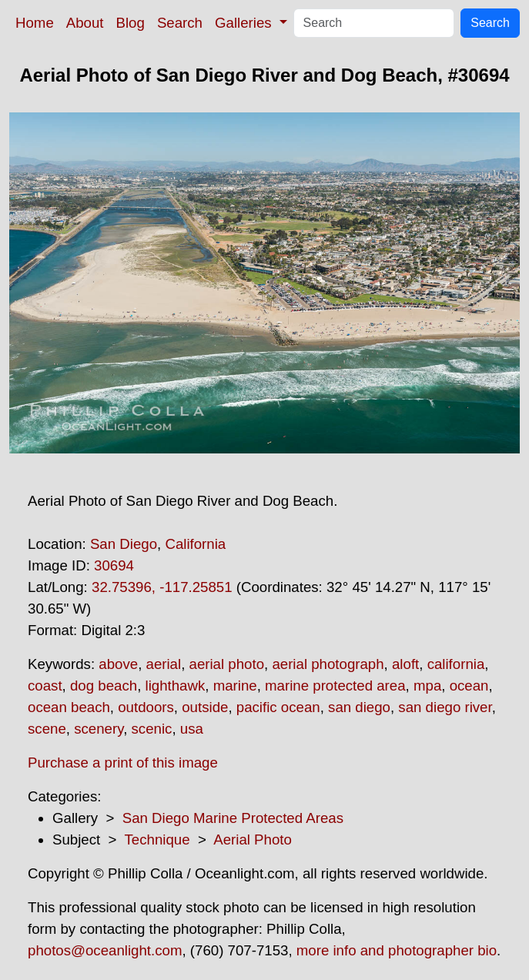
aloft (405, 664)
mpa (427, 686)
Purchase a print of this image (123, 763)
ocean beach (69, 707)
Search (180, 23)
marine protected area (335, 686)
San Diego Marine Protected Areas (233, 818)
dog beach (104, 686)
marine (235, 686)
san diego (359, 707)
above (118, 664)
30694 (114, 565)
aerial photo (227, 664)
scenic (152, 729)
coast (45, 686)
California (195, 544)
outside (205, 707)
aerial (164, 664)
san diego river (445, 707)
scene (47, 729)
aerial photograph (328, 664)
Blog (131, 23)
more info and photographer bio (397, 950)
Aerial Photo (253, 840)
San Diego (124, 544)
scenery (99, 729)
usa (192, 729)
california (456, 664)
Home (35, 23)
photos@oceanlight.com (105, 950)
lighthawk (176, 686)
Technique (157, 840)
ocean (469, 686)
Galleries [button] (245, 23)
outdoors (146, 707)
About (85, 23)
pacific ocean (278, 707)
